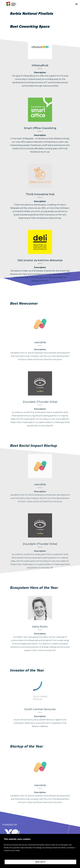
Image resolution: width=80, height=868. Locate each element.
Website (40, 72)
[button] (40, 856)
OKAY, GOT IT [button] (40, 862)
